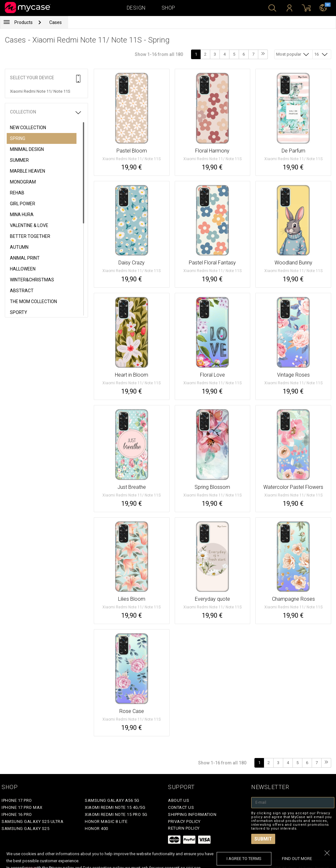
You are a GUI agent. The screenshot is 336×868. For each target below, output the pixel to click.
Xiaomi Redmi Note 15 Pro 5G (116, 814)
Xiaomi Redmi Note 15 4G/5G (115, 807)
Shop (168, 8)
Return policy (184, 828)
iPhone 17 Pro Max (22, 807)
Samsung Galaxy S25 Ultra (32, 821)
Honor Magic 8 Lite (106, 821)
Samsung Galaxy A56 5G (112, 800)
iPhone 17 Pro (17, 800)
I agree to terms (244, 859)
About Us (179, 800)
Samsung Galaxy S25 (25, 829)
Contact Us (181, 807)
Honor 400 (96, 829)
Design (136, 8)
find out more (297, 859)
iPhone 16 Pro (17, 814)
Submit (263, 839)
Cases (56, 22)
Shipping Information (192, 814)
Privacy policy (184, 821)
